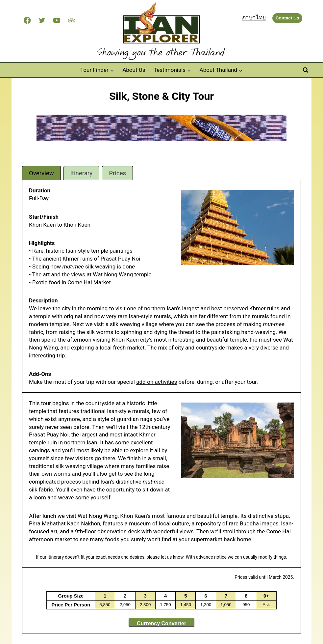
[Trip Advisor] (72, 20)
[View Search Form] (306, 70)
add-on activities (157, 382)
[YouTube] (57, 20)
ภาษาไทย (254, 17)
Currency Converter (161, 623)
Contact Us (287, 18)
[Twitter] (42, 20)
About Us (134, 70)
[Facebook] (27, 20)
